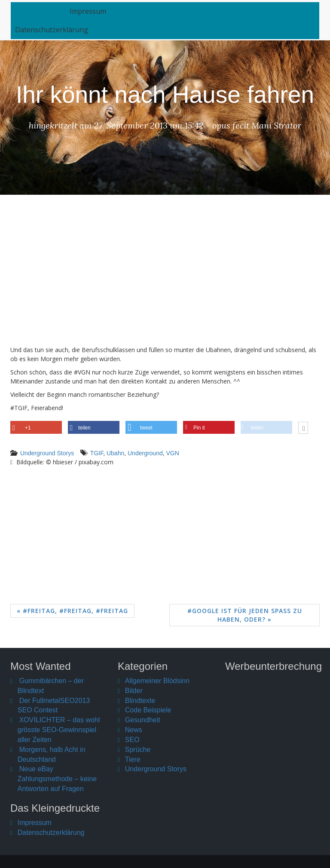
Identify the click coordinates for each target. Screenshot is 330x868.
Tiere (133, 759)
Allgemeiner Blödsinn (157, 681)
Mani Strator (276, 125)
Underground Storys (47, 453)
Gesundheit (143, 720)
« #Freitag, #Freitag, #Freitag (72, 611)
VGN (173, 453)
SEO (132, 740)
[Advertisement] (165, 276)
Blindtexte (140, 701)
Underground (145, 453)
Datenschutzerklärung (52, 33)
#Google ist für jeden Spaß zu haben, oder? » (245, 615)
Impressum (102, 15)
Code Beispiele (148, 710)
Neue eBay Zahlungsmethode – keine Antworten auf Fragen (57, 779)
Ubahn (115, 453)
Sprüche (138, 750)
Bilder (134, 691)
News (134, 730)
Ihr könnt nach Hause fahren (165, 95)
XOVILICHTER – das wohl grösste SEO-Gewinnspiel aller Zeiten (59, 730)
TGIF (97, 453)
